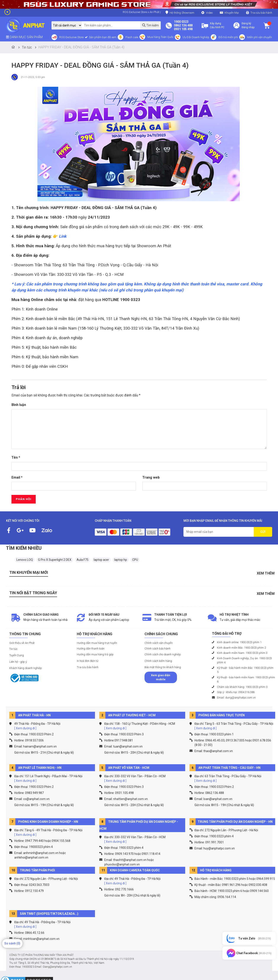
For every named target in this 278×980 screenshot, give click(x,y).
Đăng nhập (248, 27)
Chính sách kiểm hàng (158, 661)
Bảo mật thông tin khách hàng (163, 667)
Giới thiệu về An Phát (22, 643)
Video (209, 13)
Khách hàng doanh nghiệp (26, 668)
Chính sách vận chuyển (159, 643)
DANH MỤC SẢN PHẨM (24, 37)
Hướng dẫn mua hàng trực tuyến (97, 643)
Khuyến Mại (232, 13)
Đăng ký (246, 23)
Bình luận (19, 405)
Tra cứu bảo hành (261, 13)
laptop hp (121, 560)
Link (63, 236)
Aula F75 (83, 560)
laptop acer (101, 560)
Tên (16, 457)
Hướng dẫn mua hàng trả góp (95, 654)
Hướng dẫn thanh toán (91, 649)
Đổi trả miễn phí (228, 37)
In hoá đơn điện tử (88, 661)
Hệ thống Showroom (180, 12)
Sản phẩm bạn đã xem (102, 37)
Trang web (151, 477)
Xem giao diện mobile (161, 677)
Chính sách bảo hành (157, 649)
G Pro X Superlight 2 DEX (55, 560)
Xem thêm (266, 573)
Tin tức (13, 649)
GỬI (263, 532)
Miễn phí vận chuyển (260, 37)
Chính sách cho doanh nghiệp (163, 654)
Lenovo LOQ (25, 560)
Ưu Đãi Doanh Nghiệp (196, 37)
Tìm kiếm (150, 25)
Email (17, 477)
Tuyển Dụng (17, 655)
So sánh (12, 943)
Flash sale (132, 37)
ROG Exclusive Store (71, 37)
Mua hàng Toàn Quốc (160, 37)
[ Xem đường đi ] (25, 728)
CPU (135, 560)
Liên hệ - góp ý (18, 662)
